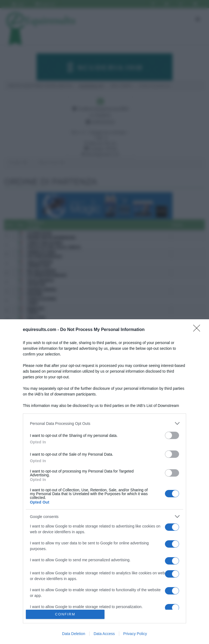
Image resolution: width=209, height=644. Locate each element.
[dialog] (104, 482)
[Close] (198, 330)
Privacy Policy (135, 634)
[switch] (172, 435)
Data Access (104, 634)
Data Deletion (74, 634)
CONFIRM (65, 614)
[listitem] (104, 423)
